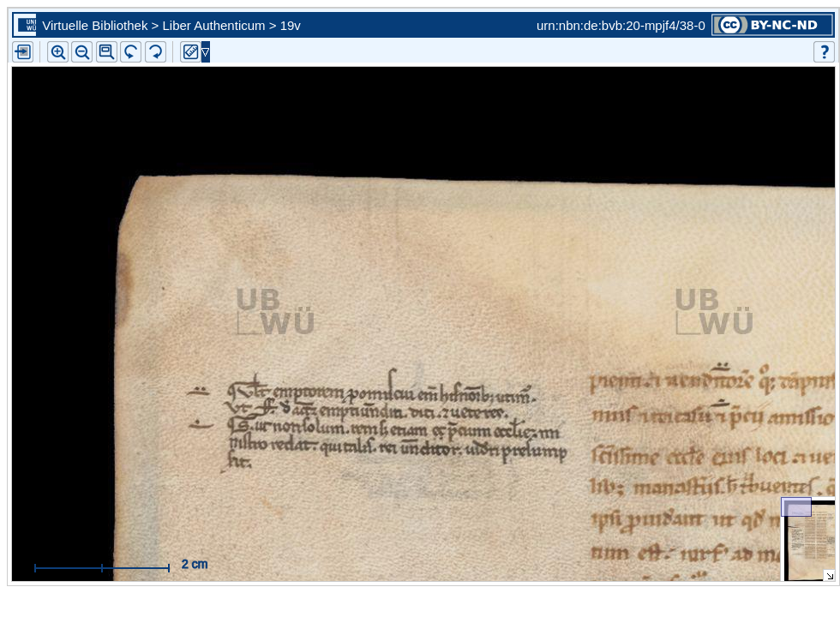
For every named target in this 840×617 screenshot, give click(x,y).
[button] (107, 52)
